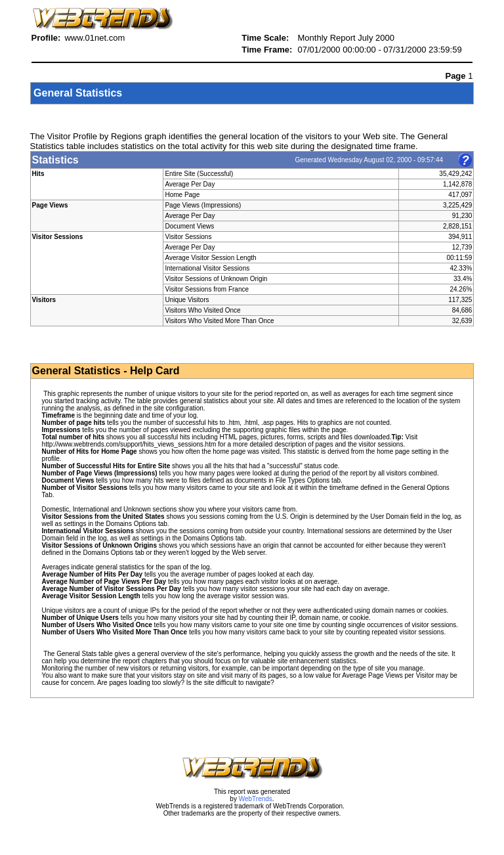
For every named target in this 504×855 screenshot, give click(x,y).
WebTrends (256, 799)
